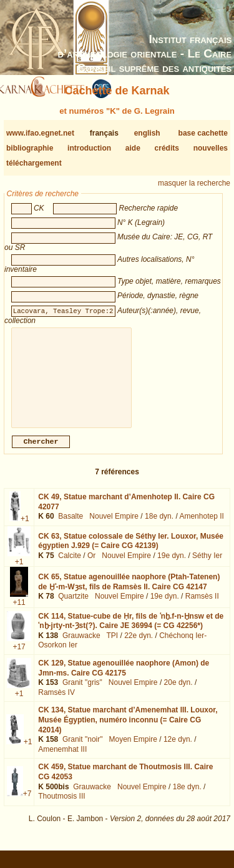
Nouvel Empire (114, 526)
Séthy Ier (207, 566)
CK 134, (128, 730)
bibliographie (30, 148)
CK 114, (131, 631)
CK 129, (124, 678)
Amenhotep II (201, 526)
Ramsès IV (56, 702)
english (147, 133)
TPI (112, 646)
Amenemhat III (62, 759)
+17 (19, 657)
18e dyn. (159, 526)
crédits (167, 148)
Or (91, 566)
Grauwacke (81, 646)
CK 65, (129, 592)
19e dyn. (172, 566)
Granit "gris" (82, 692)
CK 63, (131, 551)
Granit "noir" (83, 749)
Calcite (70, 566)
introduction (89, 148)
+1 (25, 529)
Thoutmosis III (61, 806)
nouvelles (211, 148)
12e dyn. (178, 749)
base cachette (203, 133)
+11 (19, 612)
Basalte (71, 526)
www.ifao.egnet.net (40, 133)
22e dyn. (139, 646)
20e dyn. (178, 692)
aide (133, 148)
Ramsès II (202, 606)
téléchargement (34, 163)
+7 (27, 804)
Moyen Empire (133, 749)
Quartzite (73, 606)
